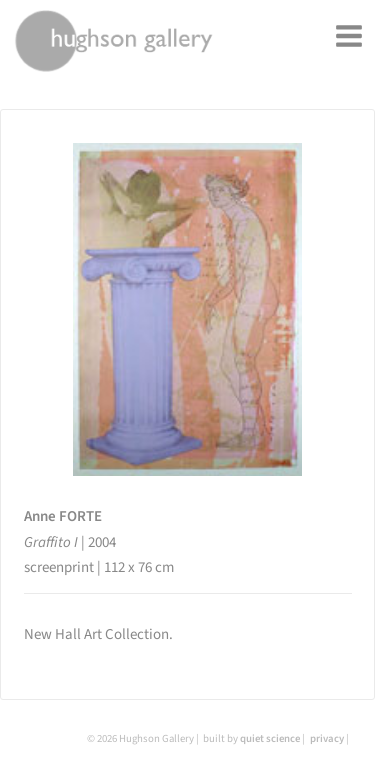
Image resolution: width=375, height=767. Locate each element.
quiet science (270, 738)
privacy (327, 738)
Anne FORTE (63, 516)
